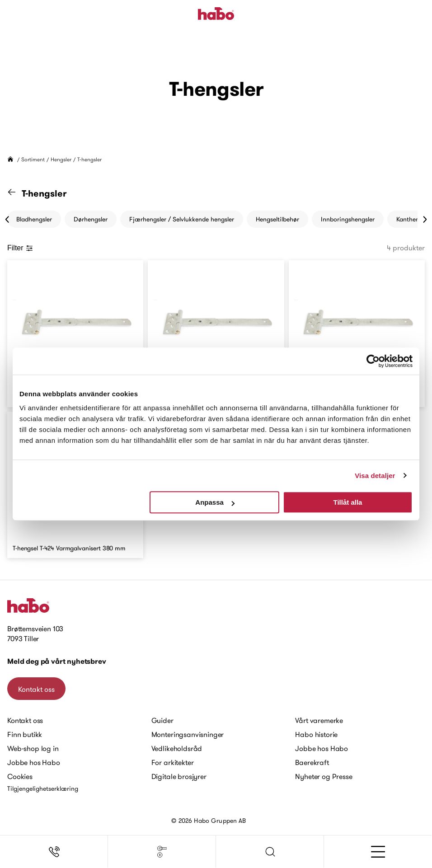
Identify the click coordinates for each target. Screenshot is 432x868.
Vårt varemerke (319, 720)
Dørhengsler (91, 219)
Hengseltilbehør (277, 219)
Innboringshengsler (348, 219)
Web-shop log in (33, 748)
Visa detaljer (375, 476)
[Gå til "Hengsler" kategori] (17, 193)
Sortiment (33, 159)
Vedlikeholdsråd (177, 748)
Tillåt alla (347, 502)
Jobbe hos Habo (34, 762)
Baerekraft (312, 762)
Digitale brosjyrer (179, 776)
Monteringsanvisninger (188, 734)
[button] (270, 852)
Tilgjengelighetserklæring (43, 788)
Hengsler (61, 159)
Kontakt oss (36, 689)
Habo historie (316, 734)
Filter (20, 248)
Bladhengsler (34, 219)
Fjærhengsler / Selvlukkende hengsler (182, 219)
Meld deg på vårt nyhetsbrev (57, 661)
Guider (162, 720)
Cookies (20, 776)
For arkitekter (173, 762)
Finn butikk (25, 734)
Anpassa (215, 502)
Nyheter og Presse (324, 776)
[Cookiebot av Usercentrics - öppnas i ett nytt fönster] (373, 361)
